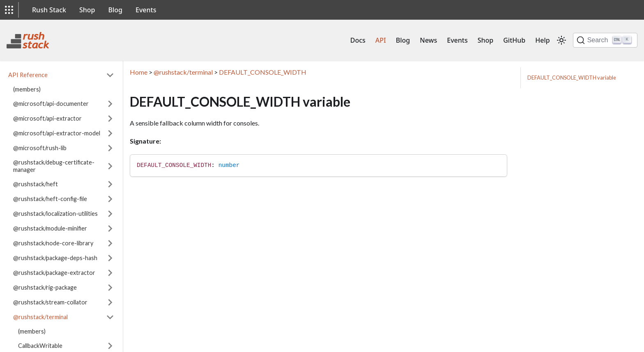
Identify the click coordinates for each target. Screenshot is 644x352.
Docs (358, 40)
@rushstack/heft (36, 184)
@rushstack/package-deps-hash (55, 258)
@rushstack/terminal (40, 317)
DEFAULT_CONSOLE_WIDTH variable (572, 78)
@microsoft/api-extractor (47, 118)
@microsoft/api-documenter (51, 104)
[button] (9, 10)
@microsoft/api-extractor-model (57, 133)
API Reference (28, 75)
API (381, 40)
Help (542, 40)
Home (139, 72)
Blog (115, 10)
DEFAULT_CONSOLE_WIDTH (263, 72)
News (428, 40)
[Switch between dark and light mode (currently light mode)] (561, 40)
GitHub (514, 40)
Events (146, 10)
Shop (87, 10)
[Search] (605, 40)
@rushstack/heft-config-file (50, 199)
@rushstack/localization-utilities (55, 214)
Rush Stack (49, 10)
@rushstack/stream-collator (50, 302)
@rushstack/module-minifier (50, 228)
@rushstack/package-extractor (54, 273)
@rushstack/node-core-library (53, 243)
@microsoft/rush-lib (40, 148)
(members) (27, 89)
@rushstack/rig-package (45, 287)
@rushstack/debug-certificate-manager (54, 166)
